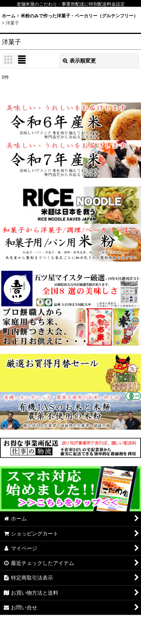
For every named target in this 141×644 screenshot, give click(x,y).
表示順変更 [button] (79, 61)
